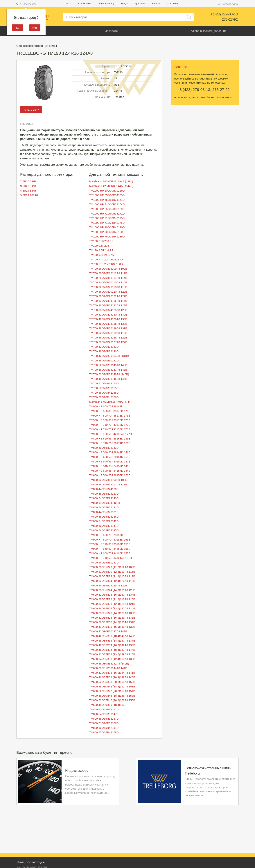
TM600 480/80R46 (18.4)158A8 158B (112, 696)
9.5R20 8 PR (28, 186)
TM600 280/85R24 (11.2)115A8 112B (112, 576)
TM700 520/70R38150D (104, 383)
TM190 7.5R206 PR (101, 241)
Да (18, 28)
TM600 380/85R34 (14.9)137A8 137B (112, 641)
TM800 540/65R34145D (104, 530)
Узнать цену (31, 110)
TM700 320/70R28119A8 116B (108, 333)
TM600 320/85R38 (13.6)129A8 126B (112, 654)
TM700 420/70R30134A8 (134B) (109, 356)
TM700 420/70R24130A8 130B (108, 315)
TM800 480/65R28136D (104, 517)
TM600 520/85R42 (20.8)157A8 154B (112, 691)
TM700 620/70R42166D (104, 397)
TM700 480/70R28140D (104, 351)
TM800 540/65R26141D (104, 507)
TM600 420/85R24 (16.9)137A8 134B (112, 595)
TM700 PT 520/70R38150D (106, 264)
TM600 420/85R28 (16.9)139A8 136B (112, 618)
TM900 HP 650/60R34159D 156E (110, 549)
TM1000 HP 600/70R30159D (107, 191)
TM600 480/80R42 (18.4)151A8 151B (112, 686)
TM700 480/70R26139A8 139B (108, 328)
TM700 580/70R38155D (104, 388)
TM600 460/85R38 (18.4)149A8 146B (112, 677)
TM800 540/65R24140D (104, 498)
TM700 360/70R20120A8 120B (108, 292)
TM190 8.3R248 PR (101, 250)
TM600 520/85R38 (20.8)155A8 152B (112, 682)
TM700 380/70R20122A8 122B (108, 296)
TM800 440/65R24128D (104, 489)
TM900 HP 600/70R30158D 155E (110, 540)
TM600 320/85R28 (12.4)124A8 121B (112, 604)
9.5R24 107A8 (29, 195)
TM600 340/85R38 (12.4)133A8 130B (112, 659)
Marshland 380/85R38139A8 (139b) (111, 181)
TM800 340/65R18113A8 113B (108, 484)
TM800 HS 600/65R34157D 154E (110, 471)
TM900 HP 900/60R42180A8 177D (110, 434)
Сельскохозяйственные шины (37, 46)
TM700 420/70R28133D (104, 347)
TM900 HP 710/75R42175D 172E (110, 429)
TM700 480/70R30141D (104, 360)
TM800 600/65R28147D (104, 526)
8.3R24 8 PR (28, 191)
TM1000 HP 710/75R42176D (107, 223)
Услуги (125, 4)
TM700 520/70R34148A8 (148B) (109, 374)
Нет (35, 28)
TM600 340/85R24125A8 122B (108, 585)
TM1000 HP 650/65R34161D (107, 200)
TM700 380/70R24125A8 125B (108, 310)
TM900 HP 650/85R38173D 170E (110, 411)
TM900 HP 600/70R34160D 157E (110, 553)
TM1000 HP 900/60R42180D (107, 232)
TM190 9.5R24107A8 (102, 255)
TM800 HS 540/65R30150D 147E (110, 461)
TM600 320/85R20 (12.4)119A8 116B (112, 572)
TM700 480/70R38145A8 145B (108, 379)
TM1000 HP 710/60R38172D (107, 214)
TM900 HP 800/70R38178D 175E (110, 416)
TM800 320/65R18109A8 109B (108, 480)
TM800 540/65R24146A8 (105, 503)
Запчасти (111, 31)
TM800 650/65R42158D (104, 732)
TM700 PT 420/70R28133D (106, 259)
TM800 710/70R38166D (104, 723)
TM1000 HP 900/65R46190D (107, 227)
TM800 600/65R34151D (104, 709)
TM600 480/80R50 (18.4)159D (108, 705)
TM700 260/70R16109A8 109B (108, 269)
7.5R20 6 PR (28, 181)
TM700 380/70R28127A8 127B (108, 342)
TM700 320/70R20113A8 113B (108, 287)
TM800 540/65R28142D (104, 521)
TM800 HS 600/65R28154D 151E (110, 457)
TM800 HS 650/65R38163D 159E (110, 438)
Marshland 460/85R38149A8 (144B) (111, 402)
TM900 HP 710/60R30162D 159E (110, 544)
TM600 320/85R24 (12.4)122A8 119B (112, 581)
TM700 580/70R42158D (104, 393)
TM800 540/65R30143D (104, 562)
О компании (85, 4)
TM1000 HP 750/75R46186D (107, 236)
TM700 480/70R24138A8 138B (108, 324)
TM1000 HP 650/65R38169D (107, 209)
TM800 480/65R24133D (104, 494)
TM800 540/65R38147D (104, 714)
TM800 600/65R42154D (104, 728)
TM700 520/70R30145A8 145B (108, 365)
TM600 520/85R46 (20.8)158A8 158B (112, 700)
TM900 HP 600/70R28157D (106, 535)
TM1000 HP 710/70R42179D (107, 218)
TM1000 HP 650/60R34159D (107, 195)
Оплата (156, 4)
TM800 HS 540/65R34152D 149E (110, 466)
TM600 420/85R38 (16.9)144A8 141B (112, 673)
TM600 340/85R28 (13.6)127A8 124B (112, 608)
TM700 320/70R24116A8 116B (108, 301)
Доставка (140, 4)
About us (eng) (106, 4)
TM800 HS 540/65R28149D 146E (110, 452)
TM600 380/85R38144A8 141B (108, 668)
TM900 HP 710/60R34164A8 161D (110, 558)
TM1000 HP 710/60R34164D (107, 204)
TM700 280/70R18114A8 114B (108, 278)
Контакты (173, 4)
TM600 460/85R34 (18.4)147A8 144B (112, 650)
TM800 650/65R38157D (104, 719)
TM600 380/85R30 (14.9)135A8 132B (112, 622)
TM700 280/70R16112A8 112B (108, 273)
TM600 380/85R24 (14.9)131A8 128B (112, 590)
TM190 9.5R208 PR (101, 246)
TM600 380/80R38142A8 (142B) (109, 663)
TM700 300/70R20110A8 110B (108, 282)
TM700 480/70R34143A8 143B (108, 370)
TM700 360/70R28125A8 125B (108, 337)
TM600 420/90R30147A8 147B (108, 631)
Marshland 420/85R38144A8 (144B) (111, 186)
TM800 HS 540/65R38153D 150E (110, 475)
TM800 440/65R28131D (104, 512)
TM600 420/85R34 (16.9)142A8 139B (112, 645)
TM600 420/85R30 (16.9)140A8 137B (112, 627)
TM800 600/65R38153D (104, 448)
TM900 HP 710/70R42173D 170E (110, 425)
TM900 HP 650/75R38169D (106, 406)
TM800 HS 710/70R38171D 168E (110, 443)
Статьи (67, 4)
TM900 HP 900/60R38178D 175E (110, 420)
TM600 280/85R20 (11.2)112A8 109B (112, 567)
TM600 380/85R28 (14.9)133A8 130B (112, 613)
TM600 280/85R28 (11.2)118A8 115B (112, 599)
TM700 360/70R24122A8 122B (108, 305)
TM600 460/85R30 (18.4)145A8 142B (112, 636)
